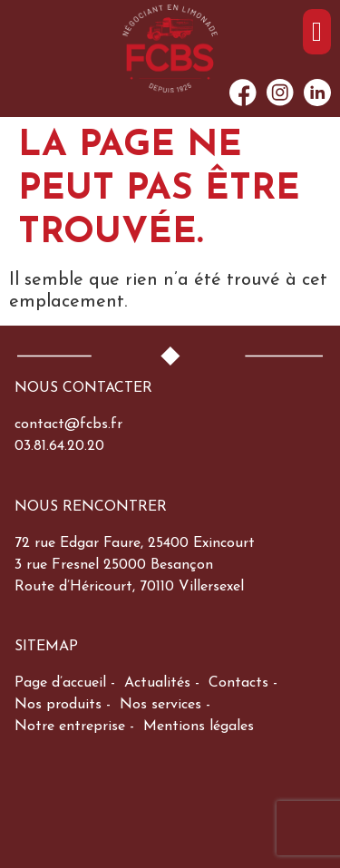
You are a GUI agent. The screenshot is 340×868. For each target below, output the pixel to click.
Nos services (160, 705)
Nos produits (58, 705)
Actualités (157, 683)
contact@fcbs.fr (68, 424)
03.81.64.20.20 (59, 446)
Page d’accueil (60, 683)
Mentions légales (199, 727)
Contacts (238, 683)
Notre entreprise (70, 727)
